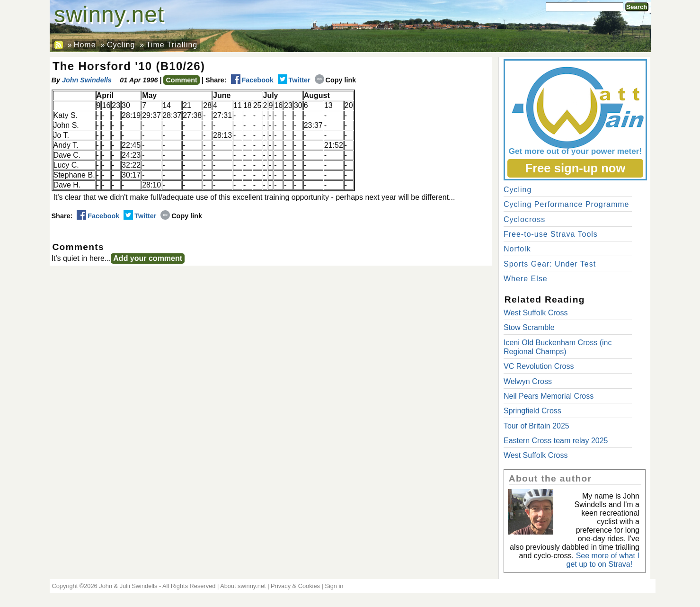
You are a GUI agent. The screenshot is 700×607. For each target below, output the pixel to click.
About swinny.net (243, 586)
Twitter (294, 80)
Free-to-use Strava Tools (551, 234)
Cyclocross (524, 219)
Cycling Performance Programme (567, 204)
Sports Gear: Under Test (550, 264)
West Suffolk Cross (536, 313)
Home (85, 45)
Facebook (252, 80)
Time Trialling (172, 45)
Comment (181, 80)
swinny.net (109, 14)
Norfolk (517, 249)
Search (637, 7)
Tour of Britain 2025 (536, 426)
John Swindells (87, 80)
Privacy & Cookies (295, 586)
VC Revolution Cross (539, 366)
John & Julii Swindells (128, 586)
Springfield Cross (532, 411)
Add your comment (148, 258)
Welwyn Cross (528, 381)
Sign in (334, 586)
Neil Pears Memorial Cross (549, 396)
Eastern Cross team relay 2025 (556, 441)
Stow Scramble (529, 327)
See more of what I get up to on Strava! (603, 560)
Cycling (121, 45)
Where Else (526, 279)
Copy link (336, 80)
